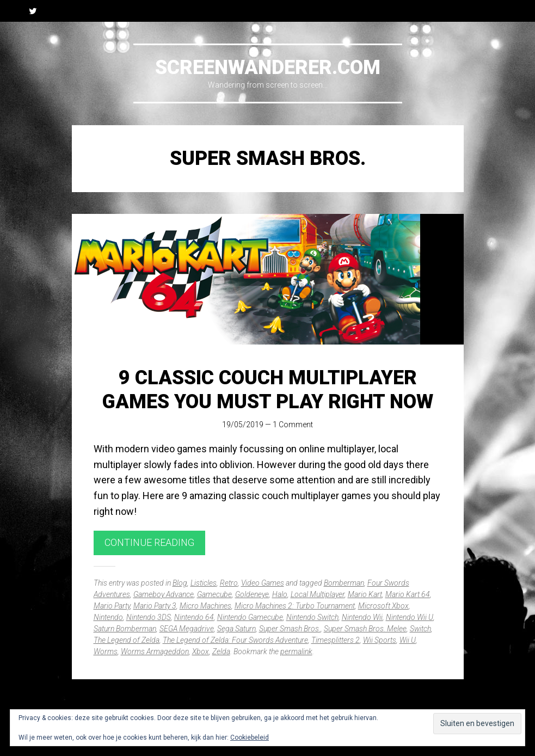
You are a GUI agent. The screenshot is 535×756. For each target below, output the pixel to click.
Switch (420, 629)
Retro (229, 583)
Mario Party (112, 606)
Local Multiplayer (318, 594)
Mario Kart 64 (408, 594)
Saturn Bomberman (125, 629)
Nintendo (108, 617)
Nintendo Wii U (410, 617)
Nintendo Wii (362, 617)
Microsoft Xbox (383, 606)
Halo (280, 594)
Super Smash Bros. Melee (365, 629)
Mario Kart (365, 594)
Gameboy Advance (164, 594)
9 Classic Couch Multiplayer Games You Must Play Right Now (268, 389)
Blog (180, 583)
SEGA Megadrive (187, 629)
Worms (106, 651)
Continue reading (149, 542)
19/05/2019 (243, 425)
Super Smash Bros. (290, 629)
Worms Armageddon (155, 651)
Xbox (201, 651)
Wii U (408, 640)
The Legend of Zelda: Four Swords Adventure (235, 640)
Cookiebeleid (250, 737)
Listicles (204, 583)
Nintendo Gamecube (250, 617)
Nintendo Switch (312, 617)
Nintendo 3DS (149, 617)
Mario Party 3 (155, 606)
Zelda (221, 651)
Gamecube (214, 594)
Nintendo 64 (194, 617)
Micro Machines (205, 606)
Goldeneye (252, 594)
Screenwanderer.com (268, 67)
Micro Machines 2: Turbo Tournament (295, 606)
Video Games (263, 583)
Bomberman (344, 583)
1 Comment (293, 425)
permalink (296, 651)
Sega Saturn (236, 629)
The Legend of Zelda (127, 640)
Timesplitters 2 (336, 640)
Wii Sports (380, 640)
